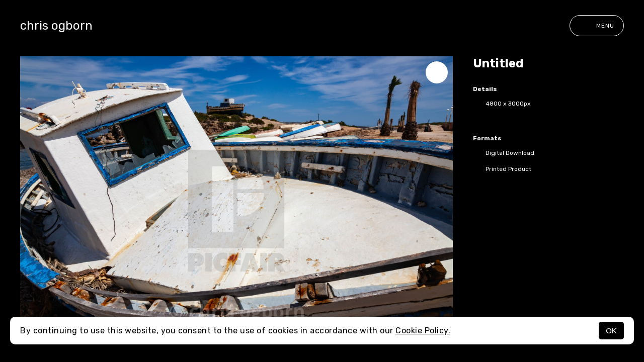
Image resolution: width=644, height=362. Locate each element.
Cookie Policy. (423, 331)
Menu (597, 26)
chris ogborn (56, 26)
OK (611, 331)
